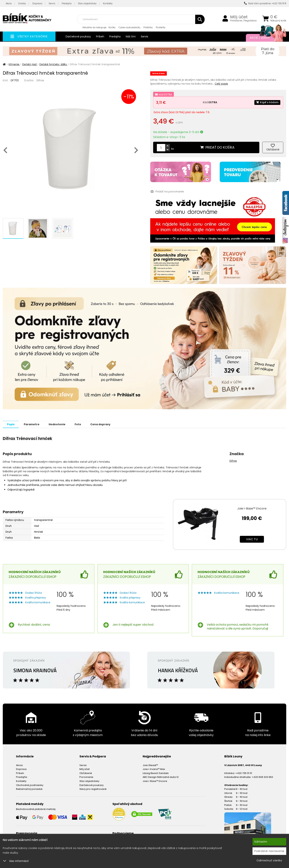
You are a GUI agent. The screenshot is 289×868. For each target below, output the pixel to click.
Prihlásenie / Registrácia (243, 21)
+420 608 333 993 (262, 777)
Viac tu (252, 539)
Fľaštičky (148, 27)
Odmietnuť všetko (269, 860)
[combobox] (141, 19)
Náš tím (131, 36)
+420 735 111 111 (244, 773)
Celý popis (221, 84)
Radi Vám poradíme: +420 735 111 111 (265, 3)
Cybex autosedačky (129, 27)
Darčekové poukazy (78, 36)
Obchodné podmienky (30, 785)
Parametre (33, 424)
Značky (22, 3)
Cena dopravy (106, 424)
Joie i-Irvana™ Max (154, 769)
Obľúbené (86, 773)
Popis (11, 424)
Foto (82, 424)
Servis (52, 3)
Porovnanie (86, 777)
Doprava (37, 3)
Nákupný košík (278, 21)
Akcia (9, 3)
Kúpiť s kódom (267, 102)
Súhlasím (261, 842)
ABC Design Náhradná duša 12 (161, 777)
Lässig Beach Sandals (156, 773)
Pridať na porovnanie (167, 191)
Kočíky (112, 27)
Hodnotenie (60, 424)
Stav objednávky (87, 3)
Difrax (40, 80)
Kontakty (108, 3)
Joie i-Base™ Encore (252, 508)
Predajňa (67, 3)
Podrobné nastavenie (269, 851)
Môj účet (239, 17)
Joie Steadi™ (150, 765)
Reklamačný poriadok (29, 789)
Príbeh (100, 36)
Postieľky (161, 27)
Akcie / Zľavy (264, 38)
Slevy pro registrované (93, 789)
